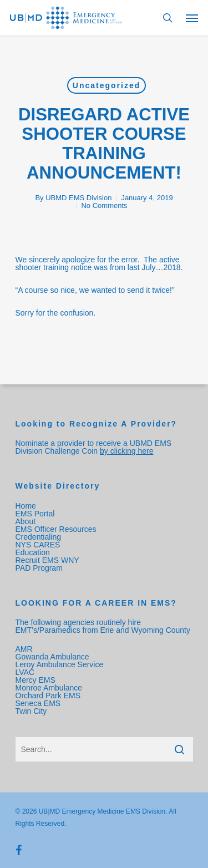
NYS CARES (39, 545)
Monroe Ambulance (49, 688)
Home (26, 506)
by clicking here (127, 451)
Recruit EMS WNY (49, 560)
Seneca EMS (39, 703)
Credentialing (39, 537)
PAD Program (39, 568)
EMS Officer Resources (56, 529)
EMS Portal (35, 514)
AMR (24, 649)
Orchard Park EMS (48, 696)
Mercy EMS (35, 680)
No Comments (104, 205)
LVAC (26, 672)
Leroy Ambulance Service (60, 664)
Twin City (32, 711)
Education (33, 552)
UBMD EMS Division (78, 198)
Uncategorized (106, 85)
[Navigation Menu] (192, 18)
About (26, 521)
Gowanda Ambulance (52, 657)
